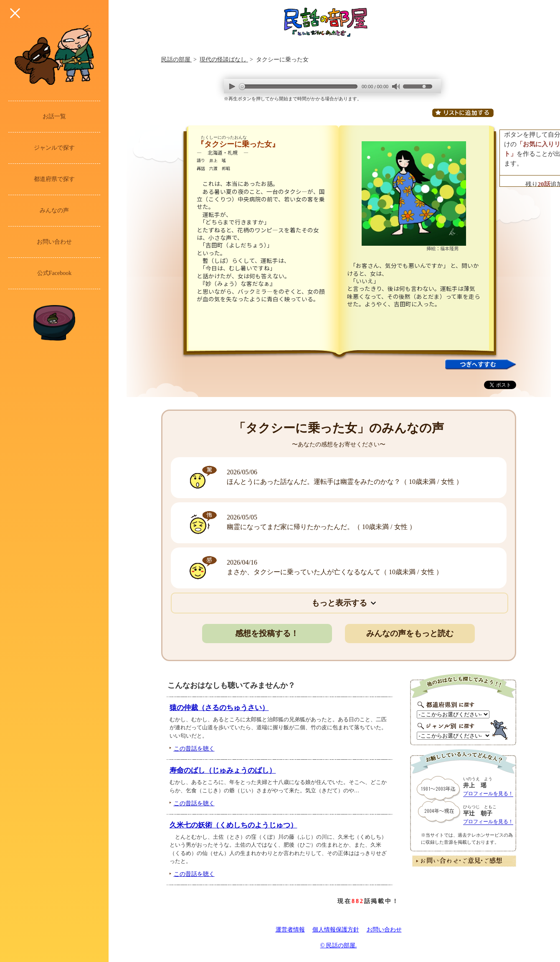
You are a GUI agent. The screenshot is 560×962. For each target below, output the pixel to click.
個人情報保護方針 (336, 930)
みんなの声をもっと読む (410, 633)
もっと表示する (339, 603)
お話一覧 (54, 116)
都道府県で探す (54, 179)
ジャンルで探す (54, 148)
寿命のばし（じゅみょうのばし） (223, 770)
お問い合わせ (54, 242)
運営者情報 (290, 930)
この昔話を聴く (194, 748)
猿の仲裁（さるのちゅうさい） (219, 708)
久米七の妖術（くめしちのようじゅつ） (233, 825)
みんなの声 (54, 210)
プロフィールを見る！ (488, 794)
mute (396, 87)
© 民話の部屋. (339, 945)
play (232, 86)
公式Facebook (54, 273)
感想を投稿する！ (267, 633)
